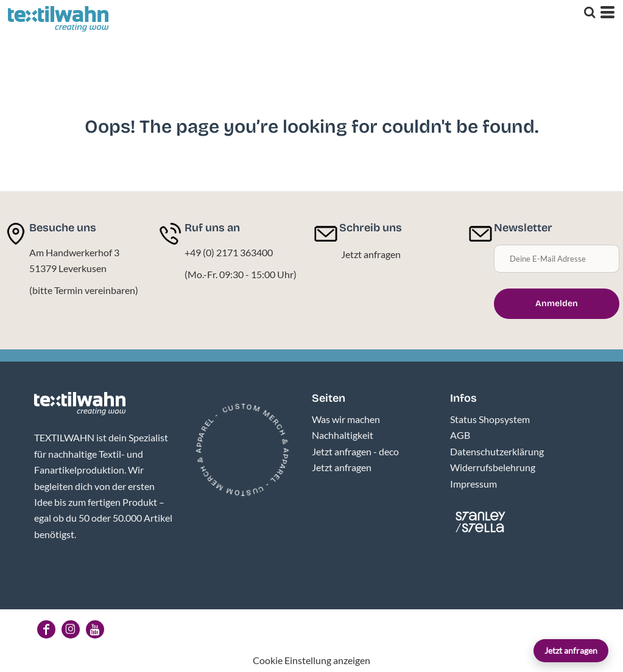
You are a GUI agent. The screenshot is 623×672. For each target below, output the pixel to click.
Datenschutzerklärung (497, 451)
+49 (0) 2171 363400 (229, 252)
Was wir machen (346, 419)
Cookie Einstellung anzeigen (311, 660)
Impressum (473, 484)
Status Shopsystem (490, 419)
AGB (460, 435)
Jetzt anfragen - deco (355, 451)
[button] (80, 404)
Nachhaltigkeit (343, 435)
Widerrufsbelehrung (493, 467)
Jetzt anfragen (571, 650)
